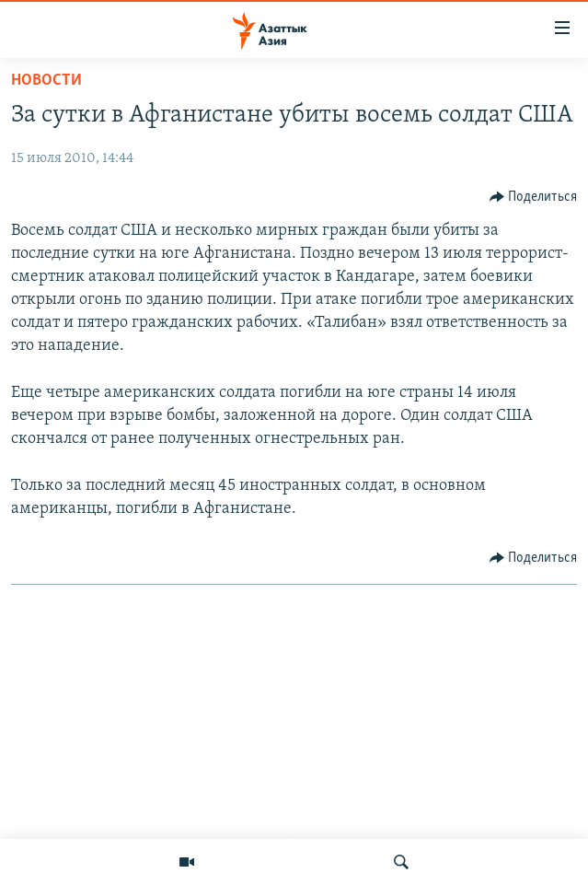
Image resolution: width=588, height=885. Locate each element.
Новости (46, 81)
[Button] (534, 197)
